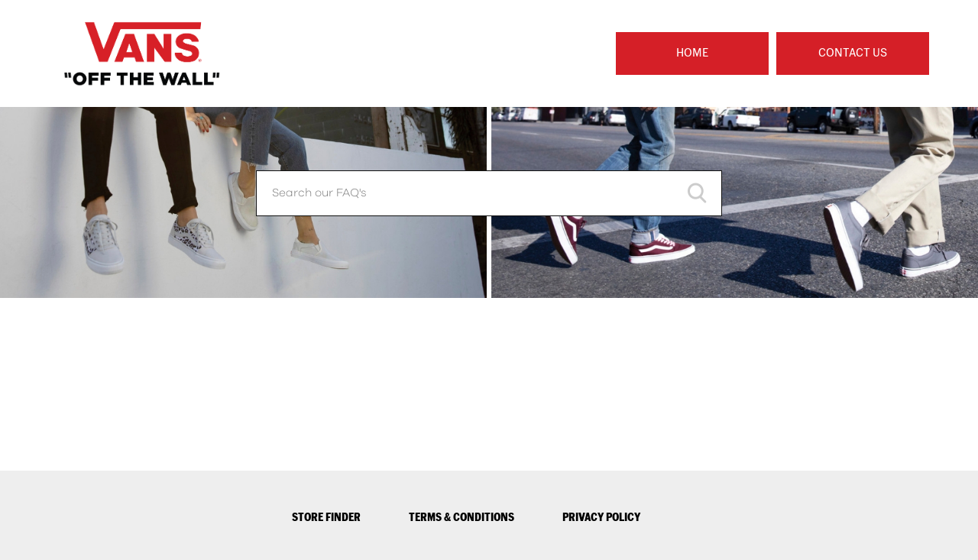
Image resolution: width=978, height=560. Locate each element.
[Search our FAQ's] (489, 193)
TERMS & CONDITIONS (461, 517)
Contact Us (853, 52)
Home (692, 52)
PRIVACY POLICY (601, 517)
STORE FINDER (326, 517)
